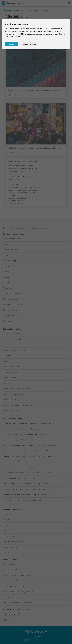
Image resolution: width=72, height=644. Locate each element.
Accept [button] (12, 44)
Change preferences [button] (29, 44)
